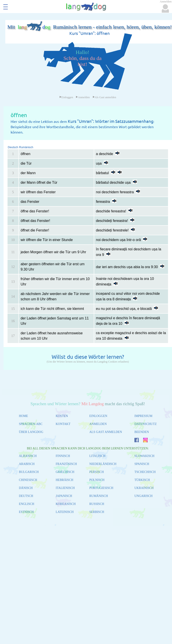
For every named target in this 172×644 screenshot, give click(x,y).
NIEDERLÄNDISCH (103, 464)
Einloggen (66, 97)
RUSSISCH (97, 504)
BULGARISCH (29, 472)
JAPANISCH (64, 496)
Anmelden (83, 97)
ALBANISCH (28, 456)
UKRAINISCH (144, 488)
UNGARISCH (143, 496)
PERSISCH (97, 472)
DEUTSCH (26, 496)
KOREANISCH (66, 504)
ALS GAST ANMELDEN (106, 432)
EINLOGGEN (98, 416)
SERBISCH (97, 512)
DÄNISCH (26, 488)
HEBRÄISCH (64, 480)
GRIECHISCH (65, 472)
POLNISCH (97, 480)
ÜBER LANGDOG (31, 432)
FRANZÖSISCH (66, 464)
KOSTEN (62, 416)
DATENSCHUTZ (145, 424)
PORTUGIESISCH (101, 488)
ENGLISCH (26, 504)
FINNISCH (63, 456)
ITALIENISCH (65, 488)
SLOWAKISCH (144, 456)
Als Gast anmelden (104, 97)
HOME (23, 416)
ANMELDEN (98, 424)
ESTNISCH (26, 512)
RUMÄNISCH (99, 496)
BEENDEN (142, 432)
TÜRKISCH (142, 480)
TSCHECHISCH (145, 472)
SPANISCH (142, 464)
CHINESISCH (28, 480)
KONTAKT (63, 424)
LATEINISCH (65, 512)
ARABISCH (27, 464)
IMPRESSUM (143, 416)
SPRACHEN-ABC (31, 424)
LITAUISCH (97, 456)
